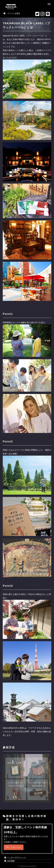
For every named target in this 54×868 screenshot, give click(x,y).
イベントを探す (14, 13)
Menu (49, 4)
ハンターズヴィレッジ (17, 858)
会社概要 (11, 861)
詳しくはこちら (14, 847)
